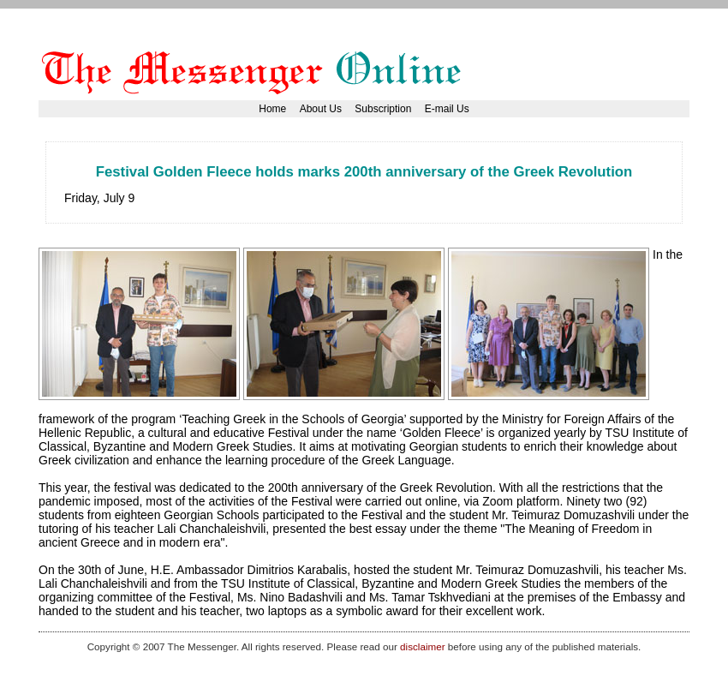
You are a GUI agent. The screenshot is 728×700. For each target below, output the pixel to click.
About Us (321, 109)
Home (272, 109)
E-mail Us (447, 109)
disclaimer (422, 646)
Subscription (383, 109)
